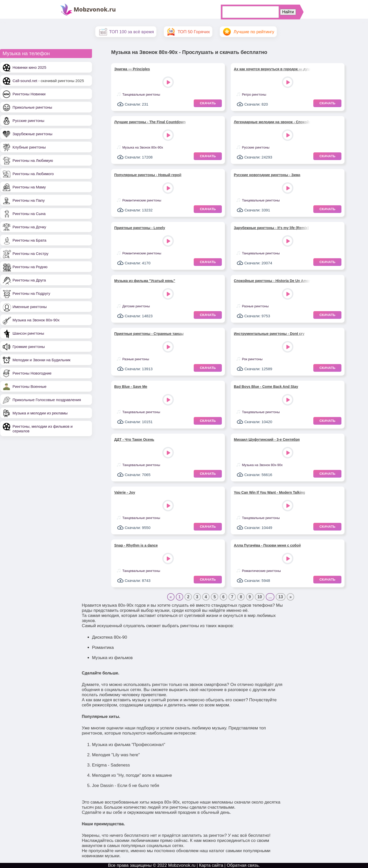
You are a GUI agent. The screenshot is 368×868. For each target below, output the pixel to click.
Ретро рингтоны (254, 94)
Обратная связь (243, 865)
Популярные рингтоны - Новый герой (148, 175)
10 (260, 597)
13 (281, 597)
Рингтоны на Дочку (29, 227)
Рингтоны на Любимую (33, 160)
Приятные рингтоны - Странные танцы (149, 334)
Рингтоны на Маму (29, 187)
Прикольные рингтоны (32, 107)
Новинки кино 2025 (29, 67)
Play (169, 83)
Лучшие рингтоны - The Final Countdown (150, 122)
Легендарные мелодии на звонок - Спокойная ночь (272, 122)
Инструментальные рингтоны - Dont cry (269, 334)
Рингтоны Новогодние (32, 373)
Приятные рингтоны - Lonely (140, 228)
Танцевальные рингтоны (141, 94)
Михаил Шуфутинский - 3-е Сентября (267, 439)
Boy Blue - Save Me (131, 387)
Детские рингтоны (136, 306)
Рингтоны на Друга (29, 280)
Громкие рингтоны (29, 347)
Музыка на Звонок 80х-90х (36, 320)
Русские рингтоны (28, 121)
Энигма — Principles (132, 69)
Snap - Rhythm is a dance (136, 545)
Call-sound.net (25, 81)
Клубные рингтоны (29, 147)
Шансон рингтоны (28, 333)
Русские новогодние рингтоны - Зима (267, 175)
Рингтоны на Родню (30, 267)
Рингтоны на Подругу (31, 293)
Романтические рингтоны (142, 200)
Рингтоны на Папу (29, 200)
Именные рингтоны (30, 307)
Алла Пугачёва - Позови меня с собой (267, 545)
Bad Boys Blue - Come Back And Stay (266, 387)
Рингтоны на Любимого (33, 174)
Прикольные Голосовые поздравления (47, 400)
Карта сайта (211, 865)
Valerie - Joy (125, 492)
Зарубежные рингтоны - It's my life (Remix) (271, 228)
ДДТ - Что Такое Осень (134, 439)
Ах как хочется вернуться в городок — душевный (272, 69)
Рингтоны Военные (30, 386)
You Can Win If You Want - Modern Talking (269, 492)
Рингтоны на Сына (29, 214)
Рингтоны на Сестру (30, 253)
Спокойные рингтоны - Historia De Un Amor (272, 281)
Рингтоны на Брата (29, 240)
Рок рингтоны (252, 359)
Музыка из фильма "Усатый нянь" (145, 281)
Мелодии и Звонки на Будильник (42, 360)
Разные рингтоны (255, 306)
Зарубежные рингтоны (32, 134)
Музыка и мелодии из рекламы (40, 413)
